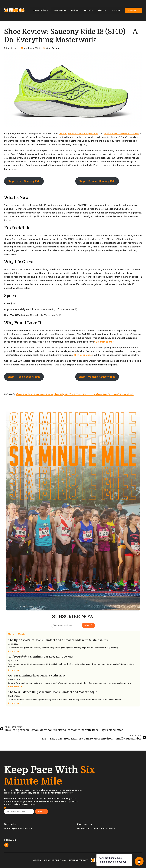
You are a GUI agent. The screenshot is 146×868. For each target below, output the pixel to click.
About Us (102, 10)
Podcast (75, 10)
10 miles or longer (83, 355)
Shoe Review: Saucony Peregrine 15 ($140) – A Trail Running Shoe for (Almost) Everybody (75, 395)
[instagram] (6, 845)
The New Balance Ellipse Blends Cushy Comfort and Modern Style (53, 692)
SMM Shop (116, 10)
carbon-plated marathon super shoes (79, 133)
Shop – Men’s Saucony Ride (24, 181)
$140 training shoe (104, 342)
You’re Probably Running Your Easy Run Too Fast (41, 657)
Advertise (88, 10)
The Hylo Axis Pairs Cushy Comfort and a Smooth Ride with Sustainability (58, 640)
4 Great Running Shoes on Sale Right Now (37, 676)
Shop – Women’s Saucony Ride (97, 181)
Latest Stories (39, 10)
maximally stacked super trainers (121, 133)
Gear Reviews (60, 10)
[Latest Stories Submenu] (48, 10)
